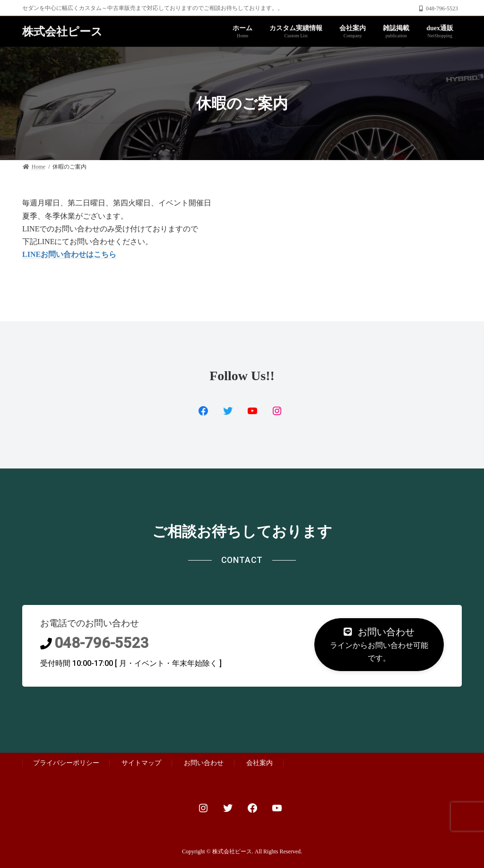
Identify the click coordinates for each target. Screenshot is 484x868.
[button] (379, 645)
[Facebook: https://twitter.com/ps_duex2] (203, 411)
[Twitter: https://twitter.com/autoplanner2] (228, 808)
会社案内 (259, 763)
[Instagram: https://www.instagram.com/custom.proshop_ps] (203, 808)
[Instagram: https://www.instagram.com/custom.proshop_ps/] (277, 411)
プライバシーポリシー (66, 763)
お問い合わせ (204, 763)
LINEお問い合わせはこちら (69, 254)
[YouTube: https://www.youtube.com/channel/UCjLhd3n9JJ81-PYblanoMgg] (252, 411)
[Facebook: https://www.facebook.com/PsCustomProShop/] (252, 808)
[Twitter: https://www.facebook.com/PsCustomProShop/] (228, 411)
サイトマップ (141, 763)
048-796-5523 (102, 643)
